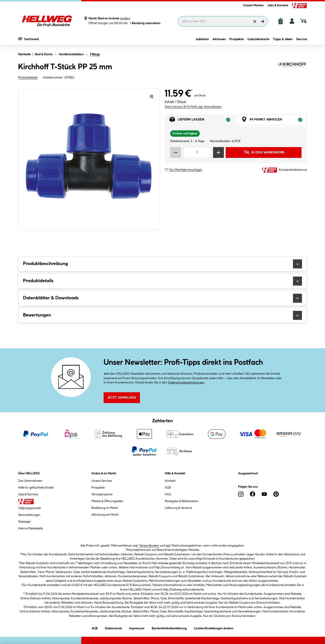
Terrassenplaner (102, 494)
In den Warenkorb (264, 152)
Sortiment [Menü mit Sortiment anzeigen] (29, 39)
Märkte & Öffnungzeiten (107, 501)
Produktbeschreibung (162, 264)
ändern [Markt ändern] (125, 18)
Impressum (137, 628)
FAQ (168, 494)
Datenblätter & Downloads (162, 298)
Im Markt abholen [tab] (274, 121)
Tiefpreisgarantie (29, 508)
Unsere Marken (253, 5)
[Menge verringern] (176, 152)
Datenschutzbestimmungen (186, 383)
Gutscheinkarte (258, 40)
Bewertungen (162, 315)
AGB (168, 488)
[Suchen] (262, 21)
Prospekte (237, 40)
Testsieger (24, 522)
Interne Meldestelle (30, 529)
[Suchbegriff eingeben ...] (223, 21)
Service (302, 40)
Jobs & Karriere (278, 5)
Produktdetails (28, 78)
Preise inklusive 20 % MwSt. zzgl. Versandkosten (193, 107)
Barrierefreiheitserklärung (169, 628)
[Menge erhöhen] (218, 152)
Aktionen (219, 40)
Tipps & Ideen (283, 40)
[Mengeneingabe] (197, 152)
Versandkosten (149, 546)
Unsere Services (102, 481)
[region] (89, 159)
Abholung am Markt (105, 515)
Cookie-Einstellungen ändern (214, 628)
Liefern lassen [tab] (202, 121)
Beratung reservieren (145, 23)
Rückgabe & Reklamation (182, 501)
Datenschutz (113, 628)
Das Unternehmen (30, 481)
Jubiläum (202, 40)
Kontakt (170, 481)
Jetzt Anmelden (122, 398)
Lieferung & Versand (178, 508)
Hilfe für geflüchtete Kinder (36, 488)
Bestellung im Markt (105, 508)
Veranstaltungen (29, 515)
